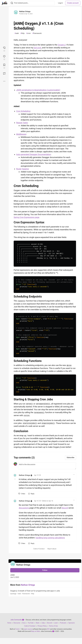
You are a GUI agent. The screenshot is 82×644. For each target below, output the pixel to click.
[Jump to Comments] (4, 57)
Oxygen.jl (62, 45)
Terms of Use (53, 626)
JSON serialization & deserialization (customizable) (38, 90)
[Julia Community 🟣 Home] (4, 3)
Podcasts (63, 623)
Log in (60, 3)
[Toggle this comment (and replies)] (15, 479)
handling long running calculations (50, 538)
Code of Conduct (39, 549)
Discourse (17, 623)
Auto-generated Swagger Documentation (34, 154)
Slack (38, 623)
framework (37, 33)
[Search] (12, 3)
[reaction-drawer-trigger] (4, 49)
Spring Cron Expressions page (26, 217)
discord (65, 508)
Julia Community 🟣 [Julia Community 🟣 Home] (17, 620)
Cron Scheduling (23, 111)
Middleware (21, 134)
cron (28, 33)
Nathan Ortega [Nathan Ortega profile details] (24, 475)
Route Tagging (22, 169)
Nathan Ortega (25, 11)
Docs (24, 623)
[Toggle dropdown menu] (74, 474)
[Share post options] (4, 81)
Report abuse (52, 549)
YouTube (31, 623)
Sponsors (71, 623)
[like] (22, 494)
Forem (17, 629)
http (22, 33)
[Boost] (4, 73)
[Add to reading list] (4, 66)
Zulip (43, 623)
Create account (73, 3)
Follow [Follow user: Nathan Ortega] (45, 570)
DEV (48, 629)
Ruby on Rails (35, 631)
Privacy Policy (42, 626)
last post (37, 48)
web (17, 33)
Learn (56, 623)
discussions (24, 508)
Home (9, 623)
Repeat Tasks (22, 123)
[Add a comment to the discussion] (47, 466)
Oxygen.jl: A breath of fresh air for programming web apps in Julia (45, 592)
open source (28, 629)
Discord (49, 623)
